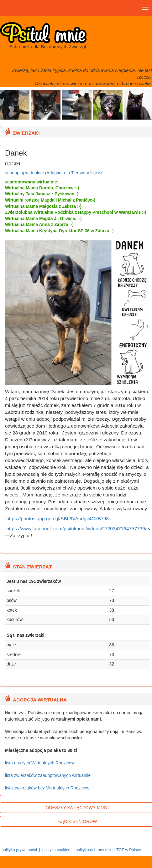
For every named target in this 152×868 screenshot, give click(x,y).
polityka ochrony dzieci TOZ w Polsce (108, 850)
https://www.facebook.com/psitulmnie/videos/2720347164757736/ (76, 529)
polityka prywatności (19, 850)
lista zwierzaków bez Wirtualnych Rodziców (47, 788)
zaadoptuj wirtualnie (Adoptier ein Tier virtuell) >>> (54, 173)
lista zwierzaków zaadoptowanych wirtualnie (48, 775)
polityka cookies (56, 850)
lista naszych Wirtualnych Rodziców (40, 763)
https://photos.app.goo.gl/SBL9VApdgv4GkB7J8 (57, 519)
